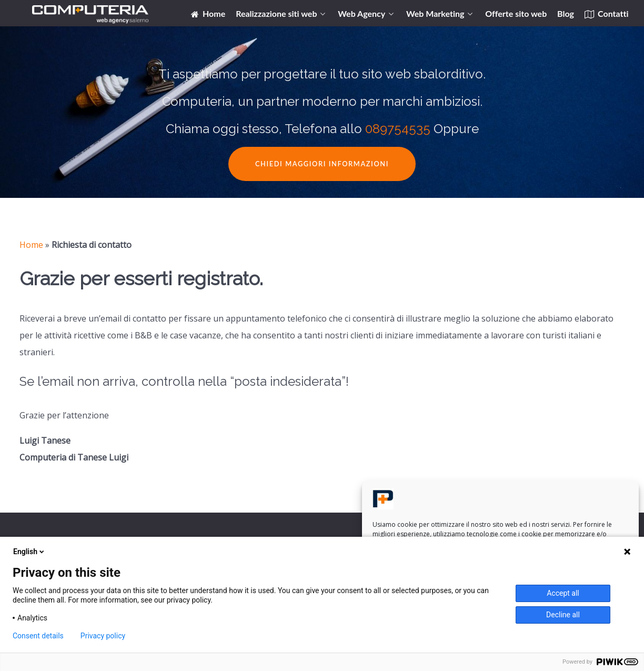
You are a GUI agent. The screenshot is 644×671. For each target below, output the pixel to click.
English (29, 552)
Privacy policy (103, 636)
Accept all (563, 593)
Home (31, 245)
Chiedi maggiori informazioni (322, 164)
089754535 (398, 129)
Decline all (563, 615)
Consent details (38, 636)
